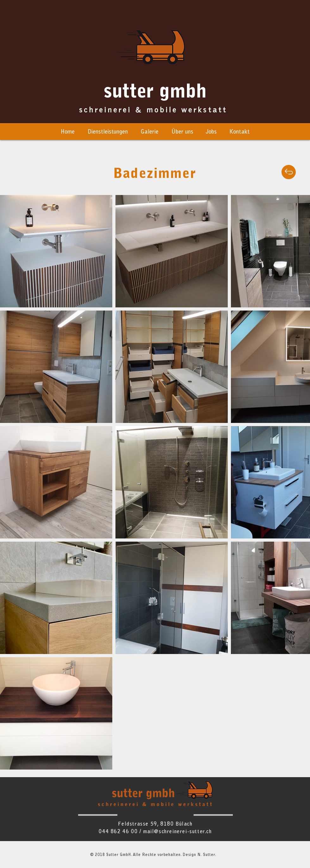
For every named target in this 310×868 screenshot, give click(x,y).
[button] (182, 132)
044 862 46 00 (118, 832)
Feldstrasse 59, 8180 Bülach (155, 824)
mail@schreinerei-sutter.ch (177, 832)
